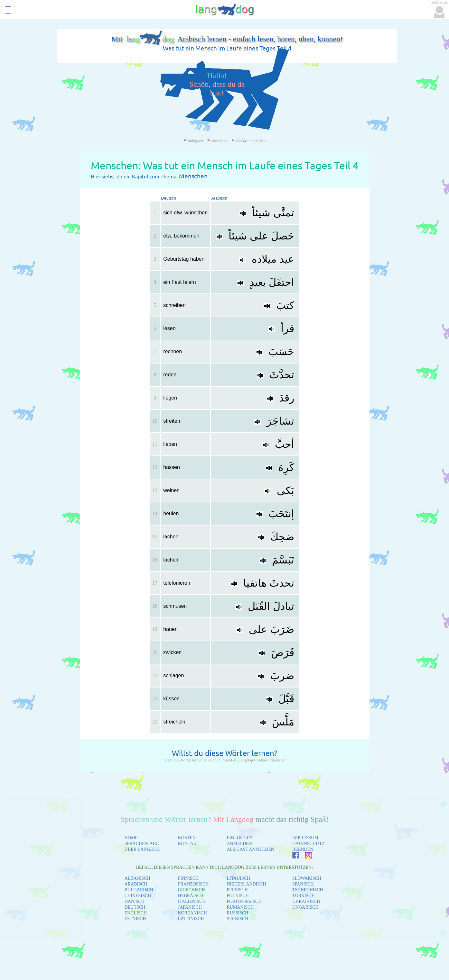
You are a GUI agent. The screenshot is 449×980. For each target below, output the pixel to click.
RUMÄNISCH (240, 907)
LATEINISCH (191, 919)
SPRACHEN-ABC (142, 844)
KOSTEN (187, 838)
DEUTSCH (135, 907)
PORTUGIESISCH (244, 901)
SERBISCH (237, 919)
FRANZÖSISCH (193, 884)
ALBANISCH (137, 878)
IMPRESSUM (305, 838)
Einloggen (193, 141)
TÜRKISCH (304, 896)
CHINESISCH (138, 896)
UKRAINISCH (306, 901)
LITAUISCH (238, 878)
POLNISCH (238, 896)
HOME (131, 838)
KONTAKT (189, 844)
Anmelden (217, 141)
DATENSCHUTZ (308, 844)
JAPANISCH (190, 907)
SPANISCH (303, 884)
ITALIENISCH (192, 901)
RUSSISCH (237, 913)
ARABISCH (136, 884)
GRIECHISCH (192, 890)
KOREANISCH (192, 913)
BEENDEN (303, 849)
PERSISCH (237, 890)
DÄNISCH (135, 901)
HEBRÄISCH (191, 896)
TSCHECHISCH (308, 890)
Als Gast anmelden (248, 141)
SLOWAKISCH (307, 878)
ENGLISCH (136, 913)
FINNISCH (188, 878)
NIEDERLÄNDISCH (246, 884)
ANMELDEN (239, 844)
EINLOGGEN (240, 838)
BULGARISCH (139, 890)
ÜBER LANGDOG (142, 849)
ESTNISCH (135, 919)
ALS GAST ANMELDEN (250, 849)
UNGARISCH (305, 907)
